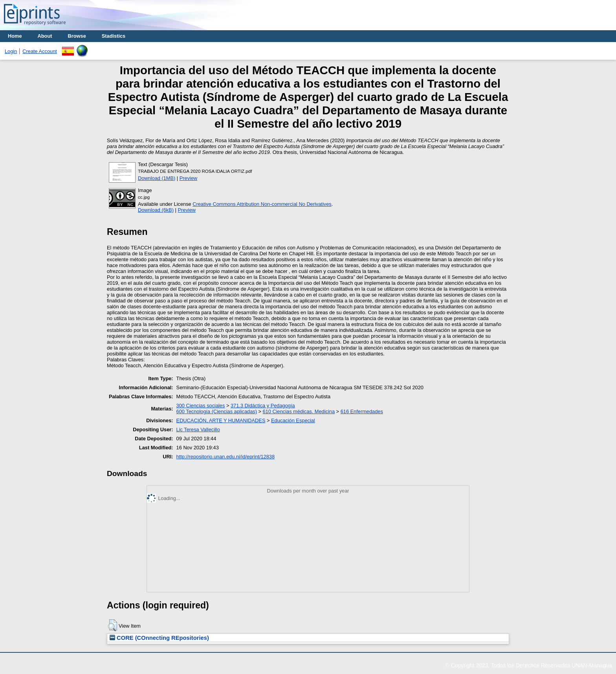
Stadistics (114, 36)
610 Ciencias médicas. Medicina (299, 411)
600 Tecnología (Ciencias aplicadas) (217, 411)
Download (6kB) (156, 210)
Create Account (40, 51)
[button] (113, 625)
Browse (77, 36)
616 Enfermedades (362, 411)
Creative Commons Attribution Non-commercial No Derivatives (262, 204)
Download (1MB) (157, 178)
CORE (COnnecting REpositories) (159, 638)
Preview (189, 178)
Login (11, 51)
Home (15, 36)
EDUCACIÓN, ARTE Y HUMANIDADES (221, 420)
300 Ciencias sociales (201, 406)
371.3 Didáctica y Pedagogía (263, 406)
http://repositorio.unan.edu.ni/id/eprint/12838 (225, 457)
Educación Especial (293, 420)
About (45, 36)
